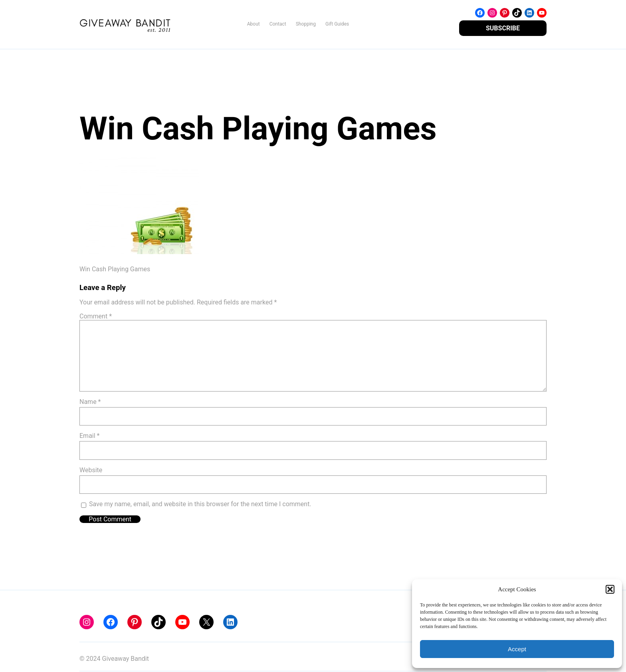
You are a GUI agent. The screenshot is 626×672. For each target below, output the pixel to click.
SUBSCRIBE (503, 28)
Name (90, 402)
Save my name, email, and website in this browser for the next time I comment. (200, 504)
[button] (610, 589)
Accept (517, 649)
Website (91, 470)
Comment (96, 316)
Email (89, 436)
